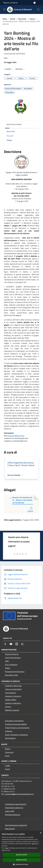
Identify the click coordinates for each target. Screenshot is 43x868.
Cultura (32, 19)
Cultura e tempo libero (13, 689)
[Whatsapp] (22, 644)
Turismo (8, 707)
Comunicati (22, 19)
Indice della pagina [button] (14, 124)
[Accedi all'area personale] (35, 3)
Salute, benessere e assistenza (16, 735)
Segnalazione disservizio (14, 808)
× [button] (41, 833)
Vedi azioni (20, 69)
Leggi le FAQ (10, 811)
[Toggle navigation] (4, 9)
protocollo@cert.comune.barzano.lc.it (19, 794)
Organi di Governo (12, 654)
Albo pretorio (10, 829)
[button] (22, 864)
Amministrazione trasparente (16, 825)
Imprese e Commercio (13, 696)
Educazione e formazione (14, 721)
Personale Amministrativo (15, 672)
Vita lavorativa (10, 693)
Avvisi (7, 756)
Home (5, 19)
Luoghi (8, 766)
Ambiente (9, 731)
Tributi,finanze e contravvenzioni (17, 728)
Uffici (7, 661)
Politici (8, 668)
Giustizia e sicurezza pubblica (16, 724)
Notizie (8, 749)
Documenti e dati (11, 675)
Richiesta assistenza (13, 815)
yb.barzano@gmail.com (16, 436)
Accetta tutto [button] (21, 855)
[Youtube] (11, 644)
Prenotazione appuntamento (16, 804)
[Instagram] (17, 644)
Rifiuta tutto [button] (21, 860)
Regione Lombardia (10, 3)
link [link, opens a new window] (9, 850)
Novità (13, 19)
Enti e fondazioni (11, 665)
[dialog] (21, 849)
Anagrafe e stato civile (13, 686)
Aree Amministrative (13, 658)
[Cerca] (38, 10)
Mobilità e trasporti (12, 710)
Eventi (7, 769)
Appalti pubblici (11, 700)
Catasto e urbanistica (13, 703)
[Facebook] (5, 644)
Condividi (9, 69)
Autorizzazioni (10, 738)
